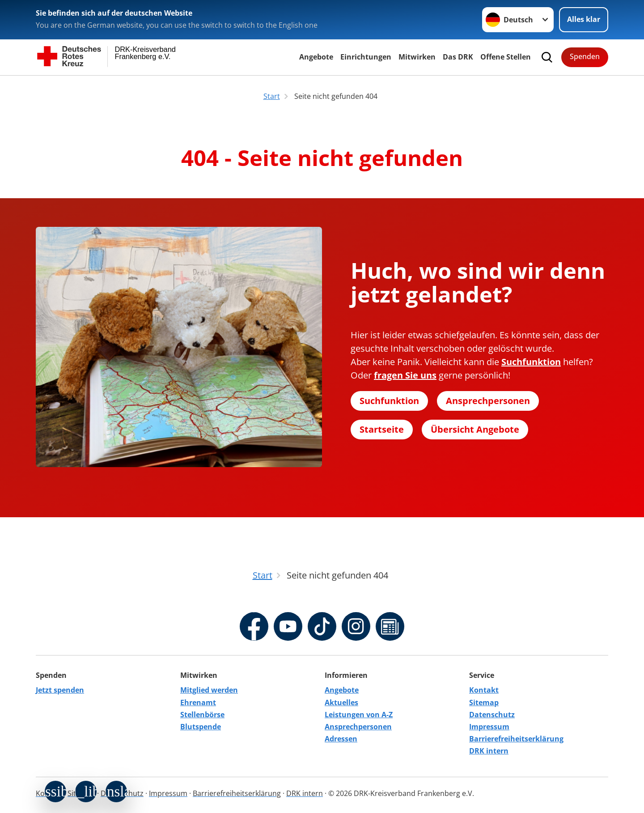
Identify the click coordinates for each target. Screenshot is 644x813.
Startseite (382, 429)
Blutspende (201, 727)
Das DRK (458, 57)
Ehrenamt (198, 702)
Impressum (489, 727)
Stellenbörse (202, 715)
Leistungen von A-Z (359, 715)
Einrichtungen (366, 57)
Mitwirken (417, 57)
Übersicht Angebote (475, 429)
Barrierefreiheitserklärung (516, 739)
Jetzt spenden (60, 690)
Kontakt (484, 690)
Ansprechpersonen (488, 401)
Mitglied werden (209, 690)
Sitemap (484, 702)
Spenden (585, 56)
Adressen (341, 739)
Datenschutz (492, 715)
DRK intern (489, 751)
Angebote (316, 57)
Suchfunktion (389, 401)
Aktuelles (341, 702)
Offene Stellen (506, 57)
